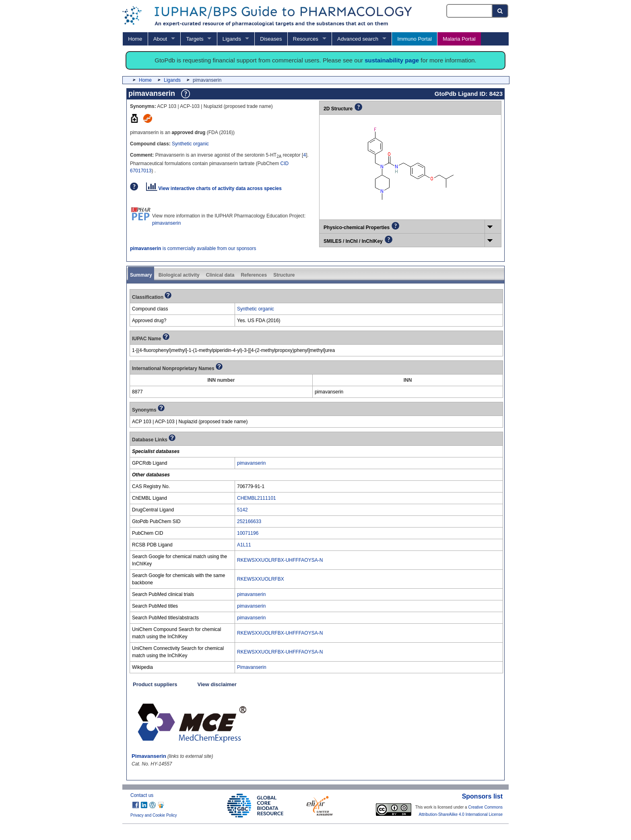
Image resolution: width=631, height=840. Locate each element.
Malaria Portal (459, 39)
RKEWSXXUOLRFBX (261, 579)
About (160, 39)
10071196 (248, 533)
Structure (284, 275)
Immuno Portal (414, 39)
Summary (141, 275)
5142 (242, 510)
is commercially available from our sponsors (193, 248)
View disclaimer (217, 684)
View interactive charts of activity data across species (214, 188)
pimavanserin (166, 223)
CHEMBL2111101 (257, 498)
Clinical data (220, 275)
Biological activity (179, 275)
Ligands (232, 39)
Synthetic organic (190, 144)
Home (135, 39)
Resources (306, 39)
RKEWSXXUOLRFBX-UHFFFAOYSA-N (280, 560)
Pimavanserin (252, 667)
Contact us (142, 795)
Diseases (271, 39)
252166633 (249, 521)
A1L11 (244, 545)
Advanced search (358, 39)
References (254, 275)
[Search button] (500, 11)
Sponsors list (482, 796)
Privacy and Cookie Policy (154, 815)
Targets (195, 39)
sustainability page (392, 60)
